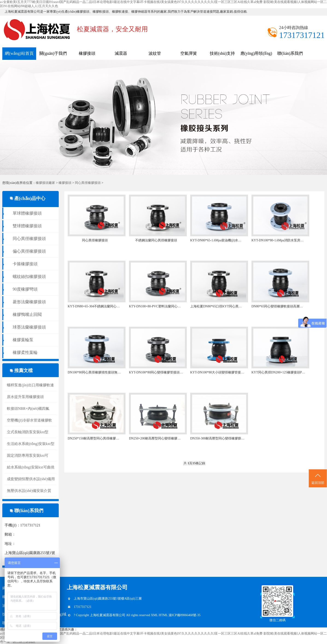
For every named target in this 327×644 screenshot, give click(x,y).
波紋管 (155, 53)
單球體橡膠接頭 (27, 213)
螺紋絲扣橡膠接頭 (29, 277)
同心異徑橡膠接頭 (88, 183)
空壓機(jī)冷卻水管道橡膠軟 (29, 420)
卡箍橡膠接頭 (25, 264)
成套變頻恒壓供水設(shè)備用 (31, 479)
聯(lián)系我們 (290, 53)
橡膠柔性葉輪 (25, 352)
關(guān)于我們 (53, 53)
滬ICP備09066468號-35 (184, 615)
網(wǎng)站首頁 (19, 53)
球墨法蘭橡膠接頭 (29, 327)
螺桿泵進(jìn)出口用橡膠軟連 (30, 385)
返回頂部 (318, 479)
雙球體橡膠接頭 (27, 226)
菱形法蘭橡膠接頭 (29, 302)
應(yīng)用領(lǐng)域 (256, 55)
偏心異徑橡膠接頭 (29, 251)
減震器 (121, 53)
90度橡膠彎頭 (25, 289)
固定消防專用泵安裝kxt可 (28, 455)
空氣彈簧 (189, 53)
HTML (164, 615)
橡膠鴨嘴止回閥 (27, 315)
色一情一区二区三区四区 (18, 642)
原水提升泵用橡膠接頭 (25, 397)
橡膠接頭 (87, 53)
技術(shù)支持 (222, 53)
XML (155, 615)
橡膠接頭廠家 (45, 183)
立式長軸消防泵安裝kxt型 (28, 432)
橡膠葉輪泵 (23, 340)
